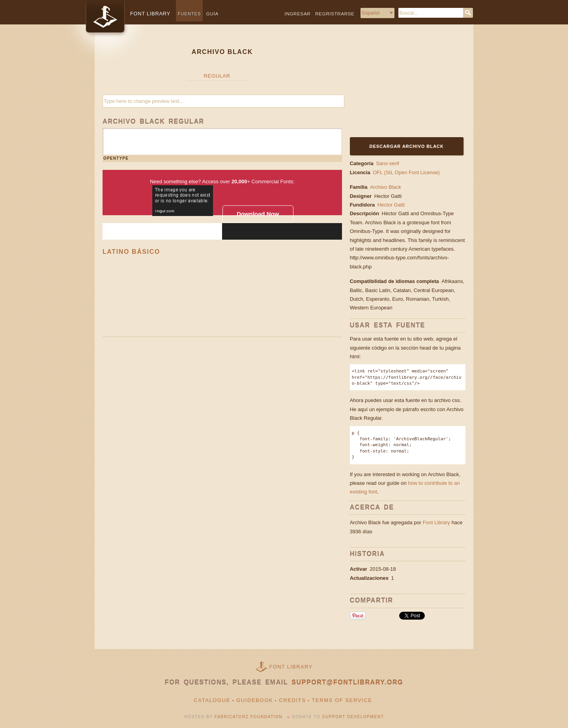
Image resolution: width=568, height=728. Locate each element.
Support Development (353, 717)
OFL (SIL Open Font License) (406, 172)
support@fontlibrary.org (347, 682)
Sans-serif (388, 163)
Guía (212, 14)
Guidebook (255, 700)
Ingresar (298, 14)
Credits (292, 700)
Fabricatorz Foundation (248, 717)
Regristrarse (335, 14)
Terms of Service (342, 700)
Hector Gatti (389, 196)
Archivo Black (386, 187)
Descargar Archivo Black (407, 146)
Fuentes (190, 14)
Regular (217, 76)
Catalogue (212, 700)
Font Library (436, 522)
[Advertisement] (399, 86)
